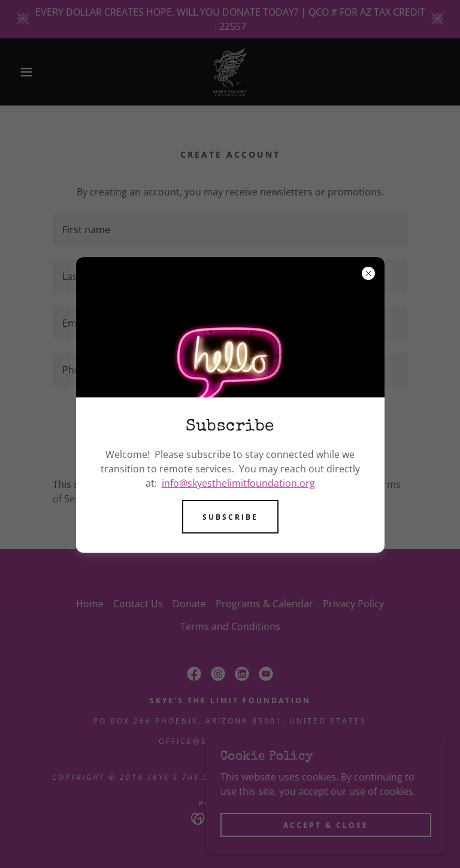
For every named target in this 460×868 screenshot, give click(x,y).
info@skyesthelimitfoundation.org (238, 483)
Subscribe (230, 517)
